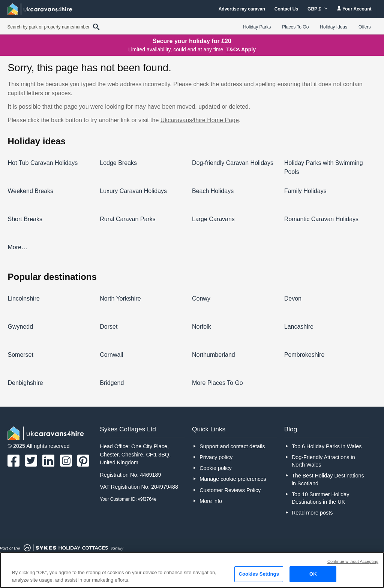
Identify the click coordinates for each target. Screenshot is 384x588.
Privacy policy (216, 457)
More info (211, 501)
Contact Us (286, 9)
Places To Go (295, 27)
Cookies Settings (259, 574)
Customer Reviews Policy (230, 490)
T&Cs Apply (241, 49)
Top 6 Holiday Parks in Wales (327, 446)
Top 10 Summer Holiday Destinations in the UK (321, 498)
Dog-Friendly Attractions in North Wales (323, 461)
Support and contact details (232, 446)
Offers (364, 27)
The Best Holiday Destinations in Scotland (328, 479)
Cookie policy (216, 468)
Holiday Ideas (334, 27)
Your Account (354, 9)
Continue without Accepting (353, 561)
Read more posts (312, 513)
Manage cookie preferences (233, 479)
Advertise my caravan (242, 9)
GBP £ (317, 9)
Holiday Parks (257, 27)
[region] (192, 570)
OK (313, 574)
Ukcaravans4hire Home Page (200, 120)
